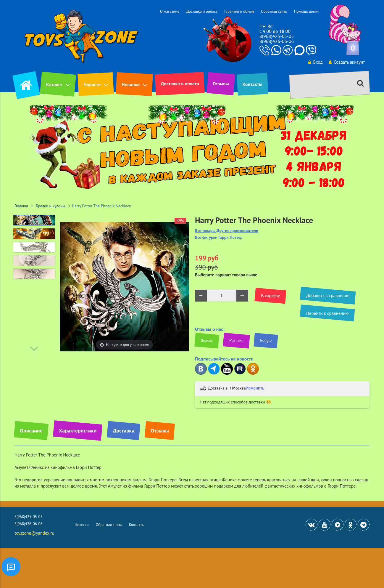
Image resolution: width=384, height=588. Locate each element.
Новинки (131, 84)
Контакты (252, 84)
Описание (31, 431)
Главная (21, 206)
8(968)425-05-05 (277, 36)
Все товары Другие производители (227, 231)
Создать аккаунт (346, 62)
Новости (92, 84)
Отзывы (221, 84)
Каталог (54, 84)
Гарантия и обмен (239, 11)
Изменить (255, 388)
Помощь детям (306, 11)
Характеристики (78, 431)
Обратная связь (274, 11)
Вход (315, 62)
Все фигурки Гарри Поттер (219, 237)
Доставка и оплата (202, 11)
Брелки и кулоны (50, 206)
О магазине (170, 11)
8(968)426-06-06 (277, 41)
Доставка (124, 431)
